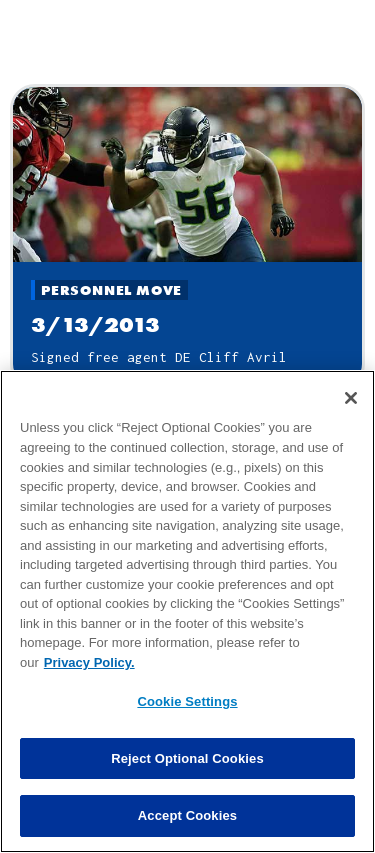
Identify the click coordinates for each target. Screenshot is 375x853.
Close (187, 55)
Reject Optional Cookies (187, 778)
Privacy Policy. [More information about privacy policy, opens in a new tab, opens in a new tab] (89, 681)
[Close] (351, 418)
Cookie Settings (187, 721)
